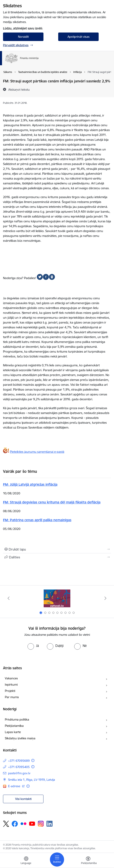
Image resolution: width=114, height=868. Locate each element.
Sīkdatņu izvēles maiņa (20, 738)
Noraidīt (23, 37)
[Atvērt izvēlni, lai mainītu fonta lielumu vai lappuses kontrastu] (88, 861)
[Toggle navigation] (57, 860)
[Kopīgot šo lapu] (57, 557)
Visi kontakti (23, 799)
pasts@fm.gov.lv (19, 773)
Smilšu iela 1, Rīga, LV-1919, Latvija (32, 780)
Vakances (11, 678)
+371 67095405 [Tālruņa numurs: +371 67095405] (19, 767)
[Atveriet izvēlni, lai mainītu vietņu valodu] (26, 861)
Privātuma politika (17, 719)
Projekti (10, 691)
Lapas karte (13, 732)
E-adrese (15, 786)
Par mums (12, 697)
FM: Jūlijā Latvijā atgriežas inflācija (30, 484)
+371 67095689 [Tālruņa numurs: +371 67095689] (19, 761)
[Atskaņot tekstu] (19, 89)
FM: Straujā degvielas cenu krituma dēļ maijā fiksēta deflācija (52, 502)
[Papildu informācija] (33, 760)
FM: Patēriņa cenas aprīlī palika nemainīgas (37, 520)
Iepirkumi (11, 685)
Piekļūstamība (14, 726)
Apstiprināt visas (79, 37)
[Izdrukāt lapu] (57, 549)
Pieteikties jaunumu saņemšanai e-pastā (37, 452)
